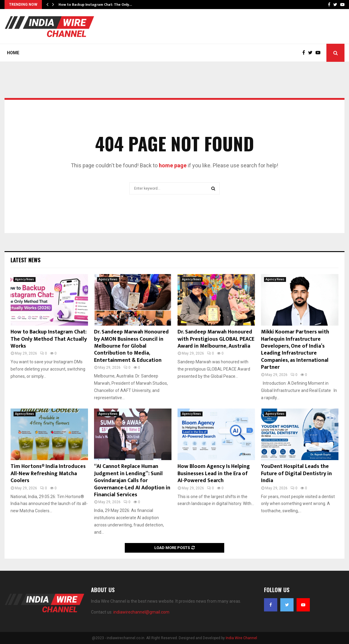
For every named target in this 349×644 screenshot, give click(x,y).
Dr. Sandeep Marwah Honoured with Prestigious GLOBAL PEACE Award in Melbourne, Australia (216, 339)
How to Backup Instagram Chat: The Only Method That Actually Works (49, 339)
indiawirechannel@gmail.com (141, 612)
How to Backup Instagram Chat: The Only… (95, 5)
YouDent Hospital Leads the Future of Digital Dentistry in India (296, 474)
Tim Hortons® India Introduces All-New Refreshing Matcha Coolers (48, 474)
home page (173, 165)
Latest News (25, 260)
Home (13, 53)
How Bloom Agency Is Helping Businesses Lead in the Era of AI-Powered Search (214, 474)
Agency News (25, 279)
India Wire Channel (241, 638)
